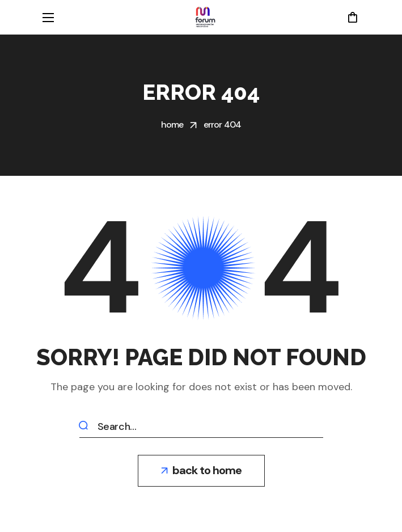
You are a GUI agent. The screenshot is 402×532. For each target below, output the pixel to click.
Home (172, 124)
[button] (352, 17)
